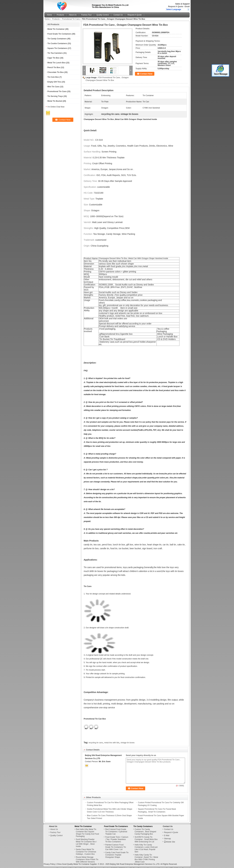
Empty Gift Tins (54, 82)
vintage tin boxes (128, 740)
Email (187, 6)
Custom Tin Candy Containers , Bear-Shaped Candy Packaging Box (145, 829)
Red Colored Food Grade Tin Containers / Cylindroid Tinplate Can (116, 829)
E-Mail (167, 833)
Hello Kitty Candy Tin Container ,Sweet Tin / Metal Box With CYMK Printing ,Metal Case (146, 855)
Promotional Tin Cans (71, 19)
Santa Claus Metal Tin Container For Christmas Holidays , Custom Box (86, 849)
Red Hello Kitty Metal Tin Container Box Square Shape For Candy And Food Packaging (87, 830)
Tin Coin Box (53, 77)
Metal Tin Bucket (55, 101)
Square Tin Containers (57, 48)
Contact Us (118, 15)
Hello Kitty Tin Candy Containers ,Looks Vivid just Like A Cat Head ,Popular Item (146, 845)
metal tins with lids (112, 740)
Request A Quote (176, 6)
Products (60, 15)
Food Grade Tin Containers (59, 34)
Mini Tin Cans (53, 87)
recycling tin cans (96, 740)
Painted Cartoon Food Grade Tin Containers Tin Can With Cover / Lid (116, 844)
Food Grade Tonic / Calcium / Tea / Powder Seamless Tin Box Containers (117, 836)
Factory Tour (86, 15)
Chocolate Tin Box (56, 72)
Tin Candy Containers (57, 39)
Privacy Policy (49, 861)
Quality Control (103, 15)
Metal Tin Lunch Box (56, 63)
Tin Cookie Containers (57, 43)
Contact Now (146, 74)
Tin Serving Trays (55, 96)
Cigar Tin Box (53, 58)
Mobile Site (169, 839)
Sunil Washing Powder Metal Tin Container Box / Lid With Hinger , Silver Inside (86, 840)
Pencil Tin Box (54, 67)
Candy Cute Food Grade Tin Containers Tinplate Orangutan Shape (117, 852)
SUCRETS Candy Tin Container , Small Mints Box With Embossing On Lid (146, 836)
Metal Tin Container (56, 29)
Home (49, 15)
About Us (73, 15)
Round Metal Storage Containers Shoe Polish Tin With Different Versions (87, 857)
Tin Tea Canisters (55, 53)
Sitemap (167, 836)
